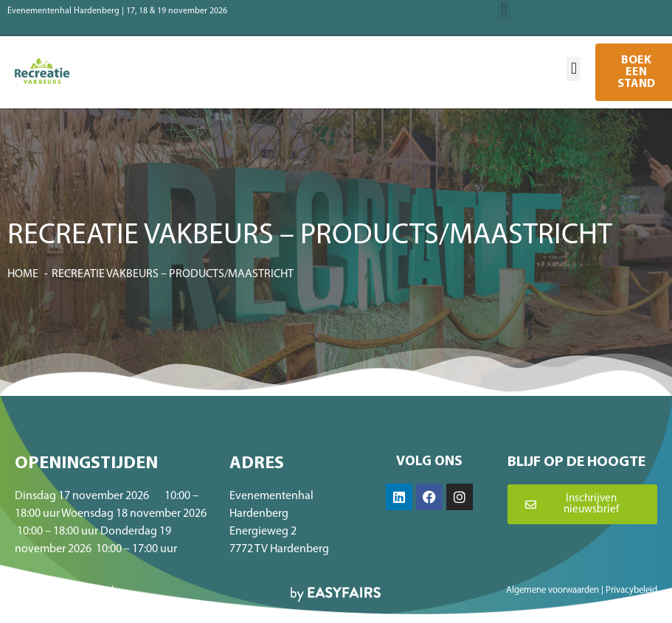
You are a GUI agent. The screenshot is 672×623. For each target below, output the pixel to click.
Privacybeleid (631, 590)
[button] (574, 69)
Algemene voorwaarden (553, 590)
